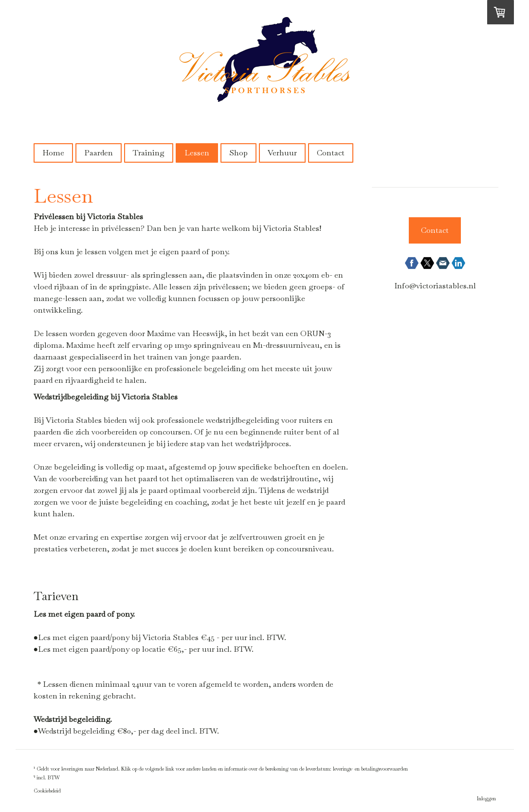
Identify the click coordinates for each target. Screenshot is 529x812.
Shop (238, 153)
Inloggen (486, 799)
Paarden (99, 153)
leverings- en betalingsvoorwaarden (370, 769)
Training (149, 153)
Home (53, 153)
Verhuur (282, 153)
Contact (331, 153)
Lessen (197, 153)
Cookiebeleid (47, 791)
